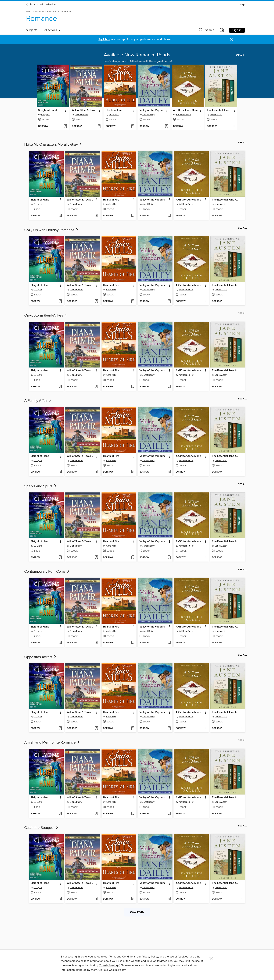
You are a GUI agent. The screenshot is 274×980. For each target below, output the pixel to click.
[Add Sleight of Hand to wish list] (65, 126)
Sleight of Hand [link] (48, 110)
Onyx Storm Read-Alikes (46, 315)
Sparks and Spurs (41, 486)
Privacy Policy (150, 957)
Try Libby (104, 39)
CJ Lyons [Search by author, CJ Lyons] (46, 115)
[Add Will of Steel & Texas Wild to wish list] (99, 126)
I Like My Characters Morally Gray (53, 145)
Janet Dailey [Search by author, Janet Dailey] (148, 115)
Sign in (237, 30)
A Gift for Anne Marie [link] (186, 110)
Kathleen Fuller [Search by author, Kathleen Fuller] (183, 115)
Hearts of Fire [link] (114, 110)
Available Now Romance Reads (137, 55)
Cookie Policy (117, 970)
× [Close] (211, 959)
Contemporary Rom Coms (47, 572)
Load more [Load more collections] (137, 912)
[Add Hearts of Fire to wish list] (133, 126)
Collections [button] (52, 30)
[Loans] (222, 31)
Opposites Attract (41, 657)
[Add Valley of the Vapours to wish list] (166, 126)
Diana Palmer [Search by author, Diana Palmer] (82, 115)
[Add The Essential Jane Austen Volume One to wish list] (234, 126)
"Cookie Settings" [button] (109, 966)
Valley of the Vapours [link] (152, 110)
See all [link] (240, 55)
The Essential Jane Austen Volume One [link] (220, 110)
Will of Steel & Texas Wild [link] (85, 110)
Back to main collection (41, 5)
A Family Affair (38, 401)
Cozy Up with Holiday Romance (52, 230)
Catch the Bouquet (42, 828)
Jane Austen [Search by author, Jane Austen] (216, 115)
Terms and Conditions (122, 957)
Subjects (32, 30)
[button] (206, 31)
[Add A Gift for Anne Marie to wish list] (200, 126)
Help (242, 5)
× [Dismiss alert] (231, 40)
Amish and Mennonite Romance (52, 743)
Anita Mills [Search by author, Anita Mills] (114, 115)
